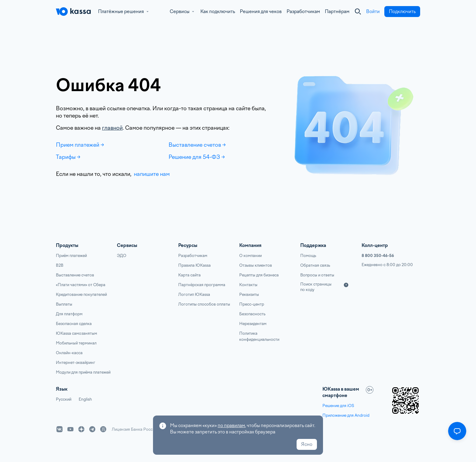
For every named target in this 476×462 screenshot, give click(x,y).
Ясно (307, 444)
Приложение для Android (346, 415)
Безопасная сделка (74, 324)
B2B (60, 265)
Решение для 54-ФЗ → (197, 157)
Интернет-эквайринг (76, 363)
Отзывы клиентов (256, 265)
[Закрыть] (358, 12)
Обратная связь (315, 265)
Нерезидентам (253, 324)
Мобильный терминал (76, 343)
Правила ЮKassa (194, 265)
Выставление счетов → (197, 145)
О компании (250, 256)
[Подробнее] (346, 285)
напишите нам (151, 174)
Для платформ (69, 314)
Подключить (402, 12)
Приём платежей (71, 256)
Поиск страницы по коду (316, 287)
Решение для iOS (338, 406)
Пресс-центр (252, 304)
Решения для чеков (261, 12)
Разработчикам (303, 12)
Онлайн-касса (69, 353)
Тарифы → (68, 157)
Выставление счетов (75, 275)
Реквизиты (249, 294)
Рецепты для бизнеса (259, 275)
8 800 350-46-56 (378, 256)
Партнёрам (337, 12)
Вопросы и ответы (317, 275)
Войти (373, 12)
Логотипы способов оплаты (204, 304)
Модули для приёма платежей (83, 372)
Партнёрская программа (202, 285)
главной (112, 128)
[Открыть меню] (457, 431)
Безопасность (252, 314)
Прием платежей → (80, 145)
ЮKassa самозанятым (76, 333)
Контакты (248, 285)
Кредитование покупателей (81, 294)
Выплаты (64, 304)
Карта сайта (189, 275)
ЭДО (122, 256)
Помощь (308, 256)
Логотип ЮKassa (194, 294)
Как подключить (218, 12)
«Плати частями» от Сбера (81, 285)
